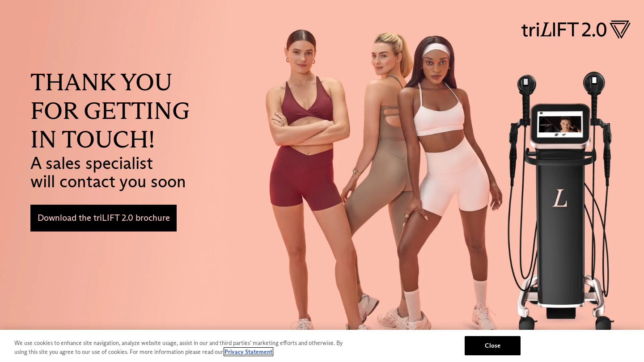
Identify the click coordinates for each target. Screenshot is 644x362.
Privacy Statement (248, 352)
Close (493, 345)
